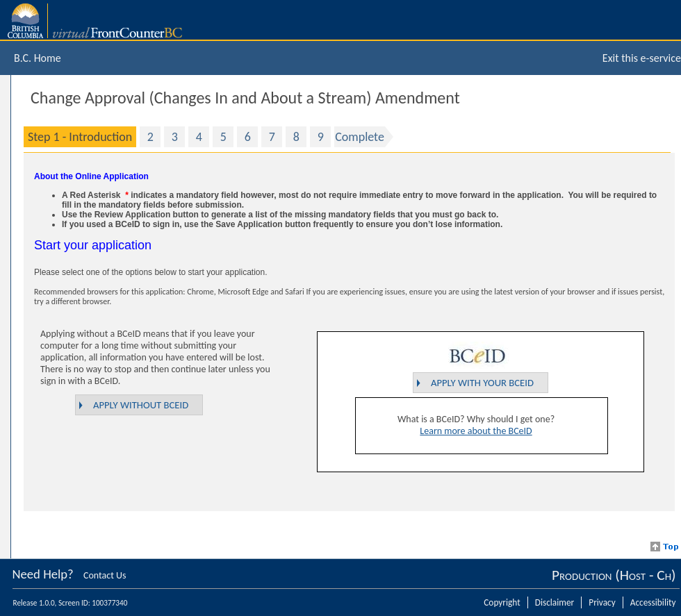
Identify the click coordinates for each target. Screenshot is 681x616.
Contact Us (105, 575)
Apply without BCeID (141, 405)
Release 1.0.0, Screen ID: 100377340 (71, 603)
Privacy (602, 602)
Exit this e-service (642, 58)
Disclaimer (555, 602)
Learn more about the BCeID (476, 431)
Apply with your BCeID (482, 383)
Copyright (502, 602)
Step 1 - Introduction (80, 137)
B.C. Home (38, 58)
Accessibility (653, 602)
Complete (360, 137)
